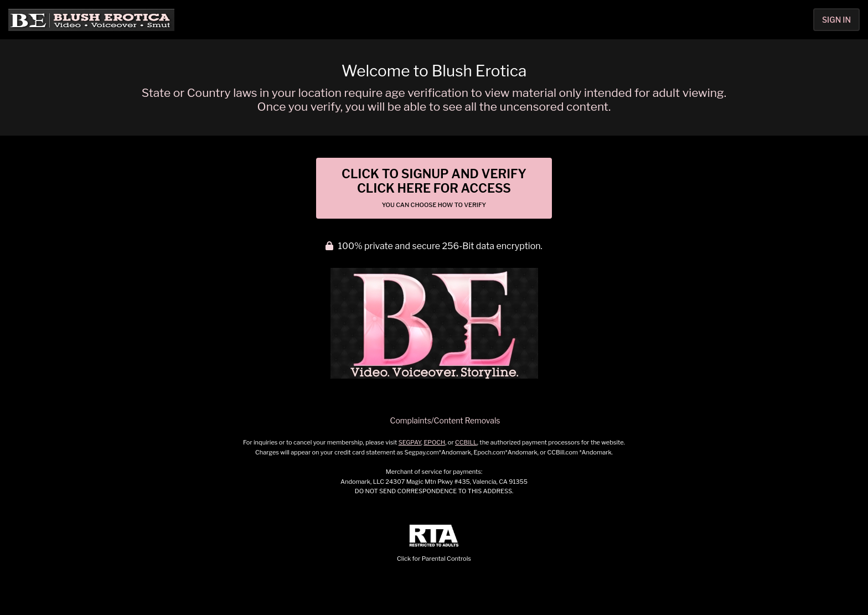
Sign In (836, 20)
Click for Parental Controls (434, 543)
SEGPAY (410, 442)
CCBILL (466, 442)
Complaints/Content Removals (445, 420)
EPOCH (434, 442)
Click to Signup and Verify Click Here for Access (434, 188)
